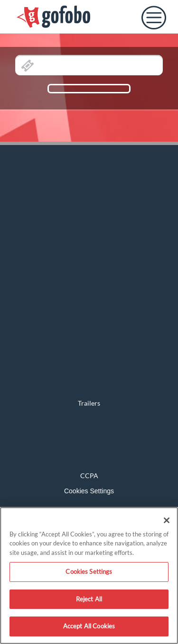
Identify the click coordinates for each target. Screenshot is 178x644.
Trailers (89, 403)
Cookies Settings (89, 491)
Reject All (89, 599)
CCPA (89, 476)
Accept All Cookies (89, 626)
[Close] (167, 520)
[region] (89, 576)
